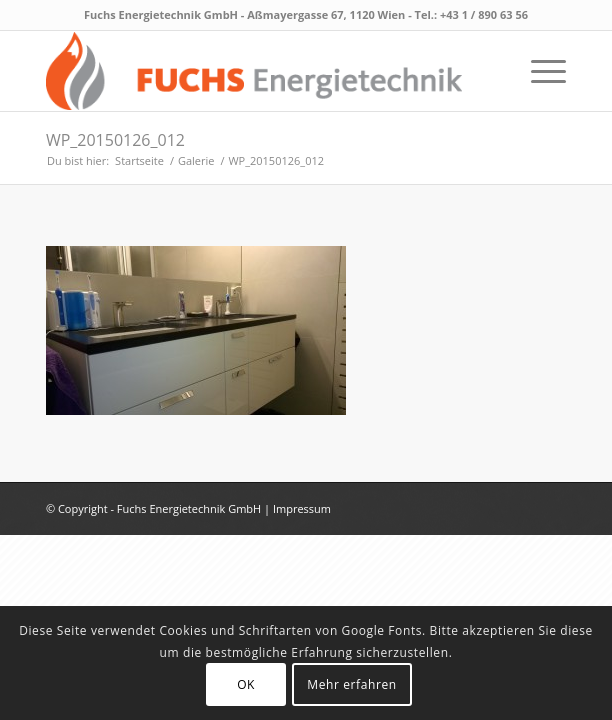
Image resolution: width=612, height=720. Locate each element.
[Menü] (538, 71)
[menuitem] (538, 71)
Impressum (302, 508)
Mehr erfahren (351, 684)
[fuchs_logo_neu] (254, 71)
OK (246, 684)
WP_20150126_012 (115, 140)
